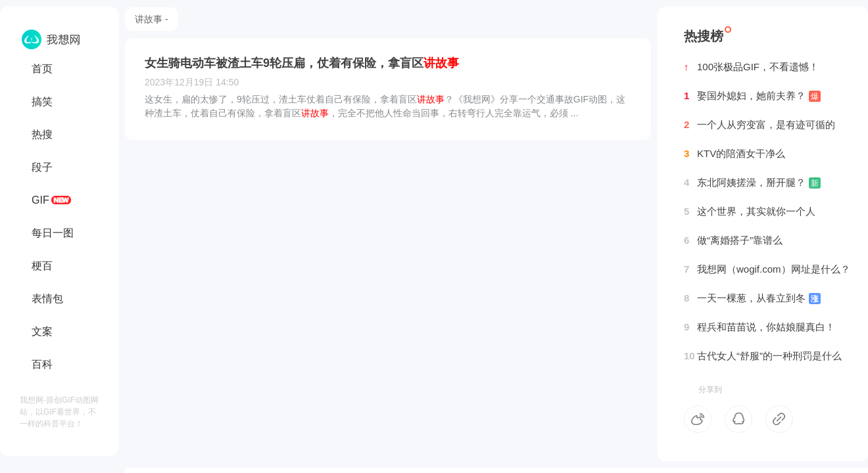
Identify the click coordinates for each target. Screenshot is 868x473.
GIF (40, 200)
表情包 (47, 299)
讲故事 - (152, 19)
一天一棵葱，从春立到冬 (752, 298)
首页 (42, 69)
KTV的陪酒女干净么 (735, 154)
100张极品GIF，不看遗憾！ (751, 67)
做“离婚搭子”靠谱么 (733, 240)
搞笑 (42, 101)
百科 (42, 364)
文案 (42, 331)
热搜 (42, 134)
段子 (42, 167)
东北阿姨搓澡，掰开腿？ (752, 183)
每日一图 (53, 233)
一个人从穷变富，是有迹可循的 (759, 125)
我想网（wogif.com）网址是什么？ (767, 269)
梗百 (42, 266)
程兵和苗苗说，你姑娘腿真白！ (759, 327)
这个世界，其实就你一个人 (750, 212)
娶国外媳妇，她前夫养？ (752, 96)
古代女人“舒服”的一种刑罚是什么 (763, 356)
